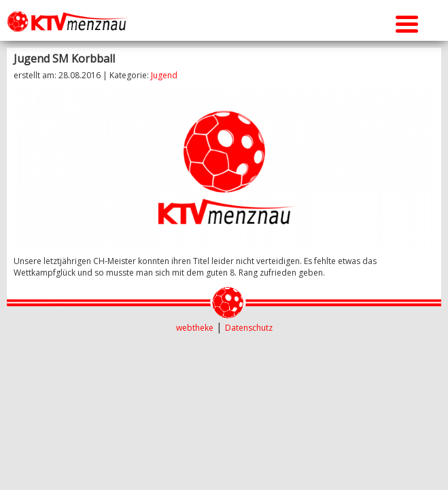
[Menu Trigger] (407, 22)
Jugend (164, 75)
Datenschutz (249, 328)
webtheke (195, 328)
